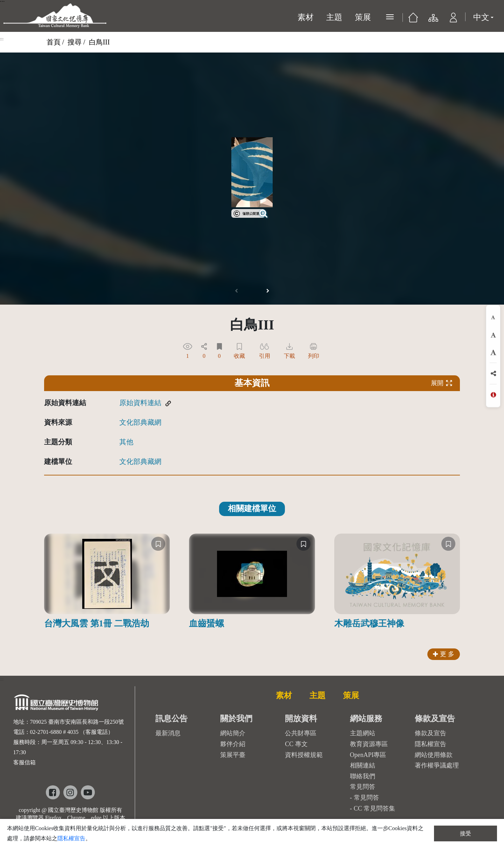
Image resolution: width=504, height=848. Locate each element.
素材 (306, 17)
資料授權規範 (304, 755)
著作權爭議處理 (437, 765)
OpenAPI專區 (368, 755)
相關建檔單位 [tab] (252, 509)
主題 (334, 17)
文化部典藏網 (140, 422)
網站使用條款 (434, 755)
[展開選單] (390, 17)
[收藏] (158, 544)
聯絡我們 (363, 776)
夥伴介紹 (233, 744)
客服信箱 (24, 762)
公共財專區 (301, 733)
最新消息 (168, 733)
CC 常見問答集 (375, 808)
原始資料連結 (140, 403)
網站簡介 (233, 733)
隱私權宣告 (430, 744)
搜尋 (75, 42)
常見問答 (366, 798)
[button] (453, 19)
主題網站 (363, 733)
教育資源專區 (369, 744)
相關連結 (363, 765)
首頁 (54, 42)
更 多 (444, 654)
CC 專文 (296, 744)
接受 (465, 833)
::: (2, 39)
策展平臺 (233, 755)
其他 (126, 442)
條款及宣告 (430, 733)
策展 (363, 17)
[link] (248, 213)
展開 (442, 383)
